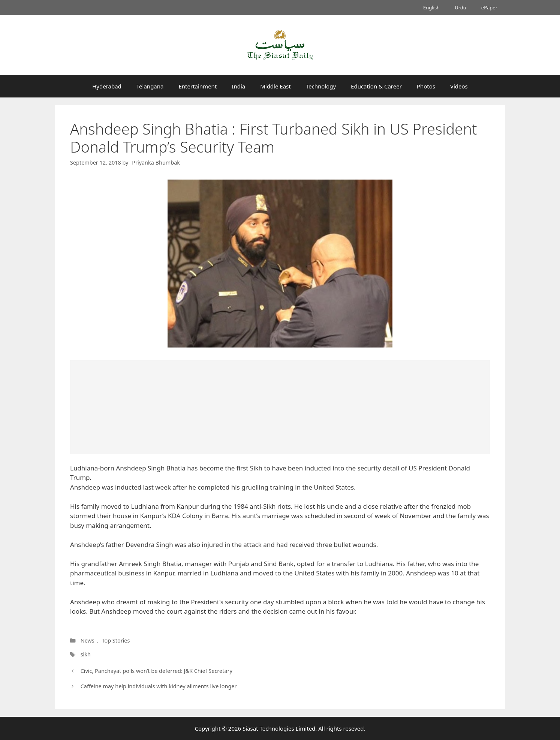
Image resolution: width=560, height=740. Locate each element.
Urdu (460, 7)
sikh (86, 654)
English (431, 7)
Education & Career (376, 86)
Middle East (276, 86)
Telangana (150, 86)
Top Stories (116, 640)
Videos (459, 86)
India (238, 86)
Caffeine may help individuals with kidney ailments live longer (159, 686)
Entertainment (198, 86)
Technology (321, 86)
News (88, 640)
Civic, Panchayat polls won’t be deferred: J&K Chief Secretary (156, 671)
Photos (426, 86)
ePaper (489, 7)
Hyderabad (107, 86)
